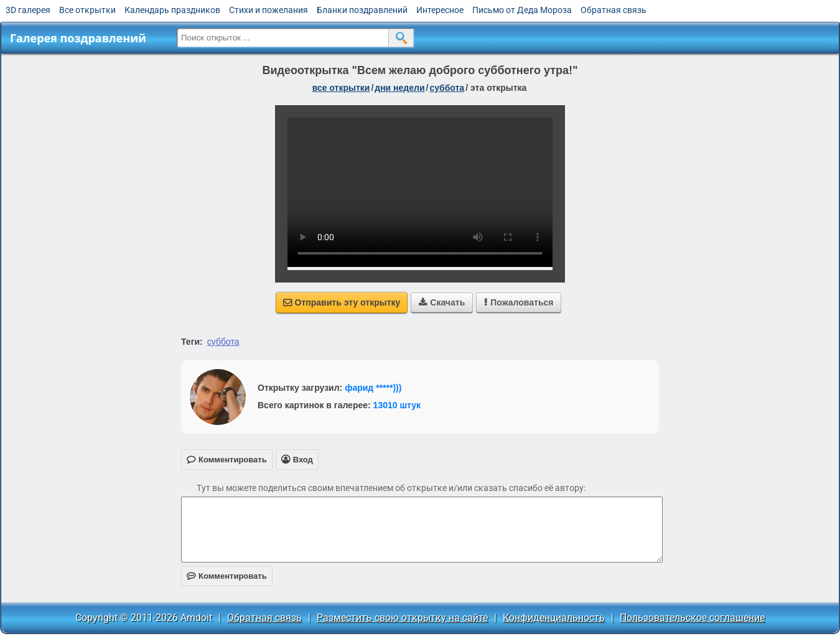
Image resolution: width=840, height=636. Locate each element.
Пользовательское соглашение (692, 618)
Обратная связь (614, 10)
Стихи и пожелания (268, 10)
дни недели (399, 88)
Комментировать (227, 576)
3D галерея (28, 10)
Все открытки (87, 10)
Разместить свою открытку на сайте (402, 618)
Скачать (442, 302)
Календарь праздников (172, 10)
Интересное (440, 10)
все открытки (341, 88)
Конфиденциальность (554, 618)
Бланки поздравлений (362, 10)
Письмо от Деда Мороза (522, 10)
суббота (447, 88)
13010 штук (397, 405)
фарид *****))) (373, 388)
